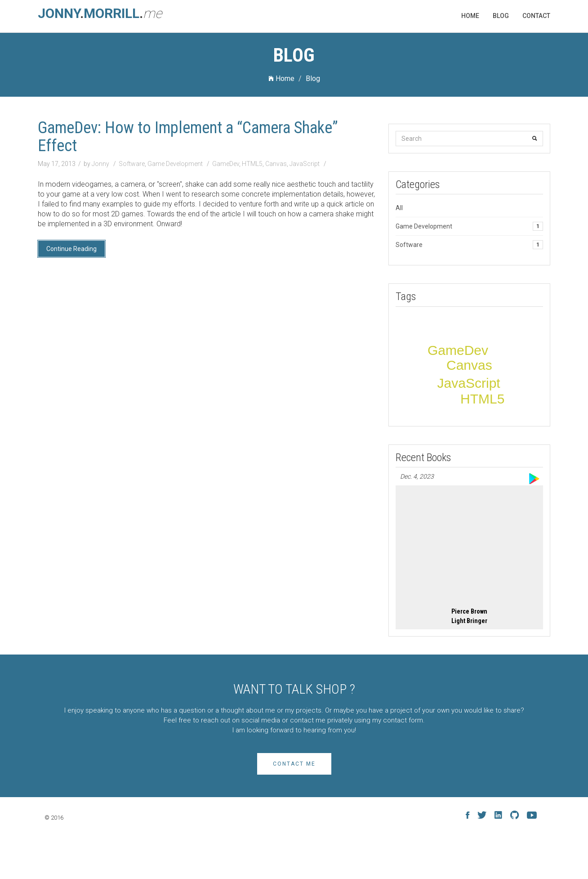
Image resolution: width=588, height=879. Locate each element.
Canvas (276, 164)
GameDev (226, 164)
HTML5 (252, 164)
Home (281, 78)
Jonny (101, 164)
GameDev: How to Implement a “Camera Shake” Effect (188, 137)
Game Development (175, 164)
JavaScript (305, 164)
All (399, 208)
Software (132, 164)
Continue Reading (71, 249)
